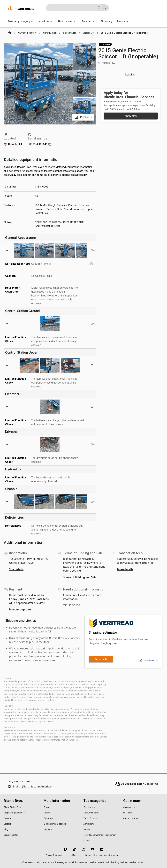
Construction (89, 807)
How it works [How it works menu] (67, 21)
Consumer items (91, 813)
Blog (6, 829)
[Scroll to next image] (92, 250)
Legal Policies (74, 855)
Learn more (148, 660)
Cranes (87, 840)
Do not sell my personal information (102, 855)
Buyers (47, 807)
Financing (106, 21)
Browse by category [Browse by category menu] (21, 21)
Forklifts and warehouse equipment (100, 835)
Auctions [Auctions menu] (46, 21)
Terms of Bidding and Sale (80, 577)
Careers (7, 824)
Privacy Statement (54, 855)
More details (125, 569)
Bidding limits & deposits (55, 824)
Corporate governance (14, 813)
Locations (123, 21)
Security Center (11, 835)
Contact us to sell (131, 818)
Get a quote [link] (101, 659)
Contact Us (152, 784)
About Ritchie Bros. (13, 807)
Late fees (43, 599)
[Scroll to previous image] (7, 250)
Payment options (20, 609)
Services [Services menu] (89, 21)
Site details (16, 569)
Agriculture (89, 824)
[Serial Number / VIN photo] (91, 264)
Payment (48, 829)
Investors (8, 818)
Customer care (130, 807)
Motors (87, 829)
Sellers (47, 813)
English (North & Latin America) (32, 786)
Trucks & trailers (91, 818)
